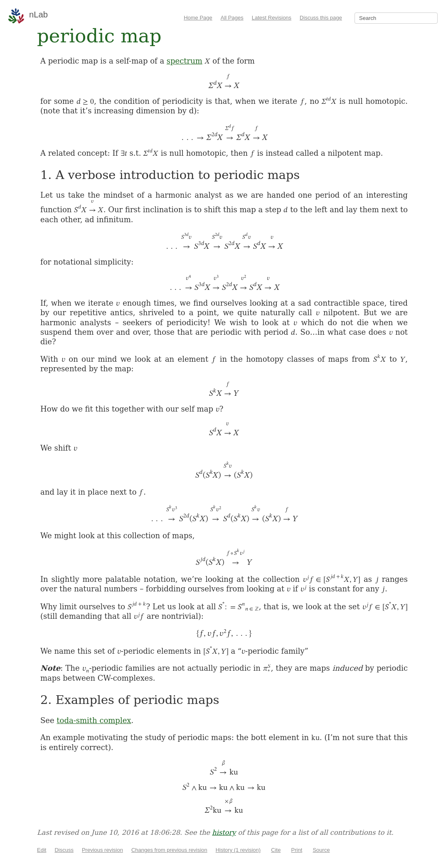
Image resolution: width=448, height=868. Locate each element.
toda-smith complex (94, 720)
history (224, 832)
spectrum (185, 61)
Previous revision (102, 850)
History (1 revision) (238, 850)
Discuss (64, 850)
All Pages (232, 18)
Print (297, 850)
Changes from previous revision (169, 850)
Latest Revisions (272, 18)
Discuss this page (321, 18)
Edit (42, 850)
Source (321, 850)
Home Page (198, 18)
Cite (276, 850)
